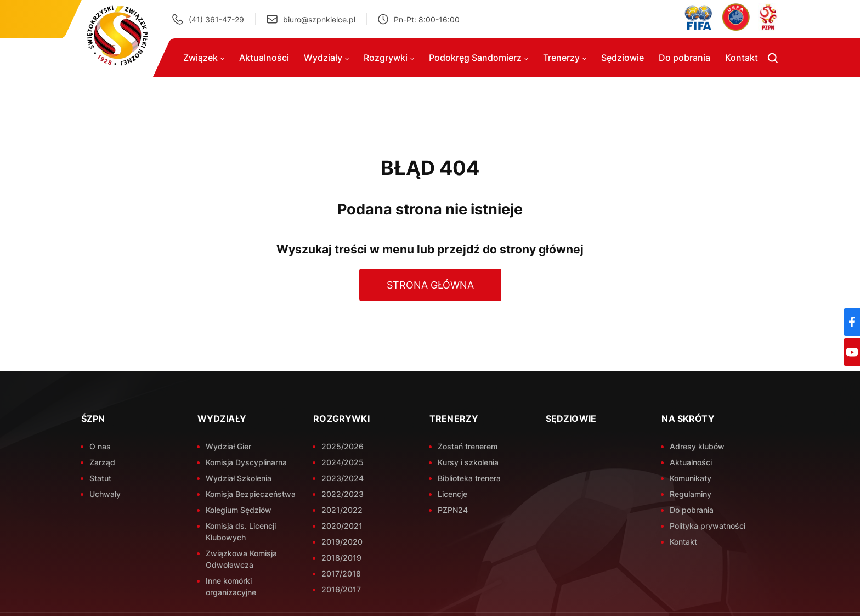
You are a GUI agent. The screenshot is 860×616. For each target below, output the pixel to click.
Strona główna (430, 285)
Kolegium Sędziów (239, 510)
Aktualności (264, 58)
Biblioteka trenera (469, 478)
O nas (100, 446)
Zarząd (102, 462)
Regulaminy (691, 494)
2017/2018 (341, 573)
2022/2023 (343, 494)
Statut (100, 478)
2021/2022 (342, 510)
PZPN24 (453, 510)
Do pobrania (684, 58)
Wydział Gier (228, 446)
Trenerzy (565, 58)
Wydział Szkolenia (239, 478)
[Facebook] (852, 322)
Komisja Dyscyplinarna (246, 462)
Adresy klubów (697, 446)
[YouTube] (852, 352)
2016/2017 (341, 589)
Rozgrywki (389, 58)
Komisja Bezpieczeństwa (251, 494)
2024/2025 (343, 462)
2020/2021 (342, 526)
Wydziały (326, 58)
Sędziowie (623, 58)
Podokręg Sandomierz (479, 58)
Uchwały (105, 494)
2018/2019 (341, 558)
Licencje (452, 494)
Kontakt (742, 58)
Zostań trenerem (468, 446)
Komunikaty (691, 478)
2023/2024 (343, 478)
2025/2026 (343, 446)
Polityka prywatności (708, 526)
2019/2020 (342, 542)
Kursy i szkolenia (468, 462)
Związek (204, 58)
